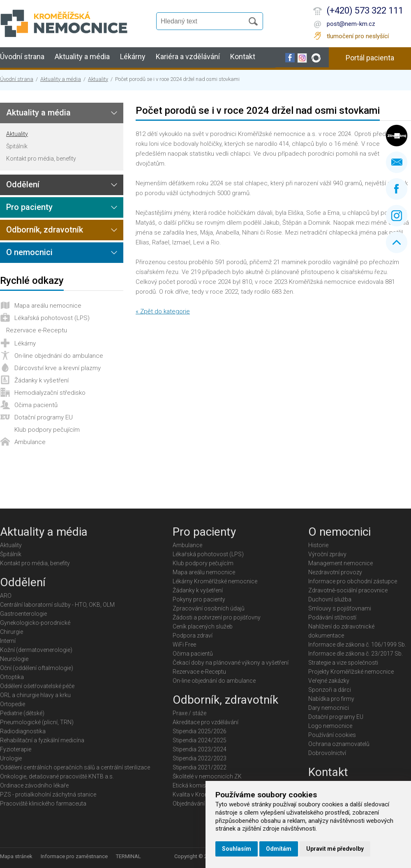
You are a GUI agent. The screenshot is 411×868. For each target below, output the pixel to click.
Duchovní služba (330, 599)
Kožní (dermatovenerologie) (36, 650)
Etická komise (191, 785)
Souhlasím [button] (237, 849)
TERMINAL (128, 856)
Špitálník (17, 146)
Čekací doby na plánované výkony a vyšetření (231, 663)
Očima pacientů (36, 405)
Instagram (397, 216)
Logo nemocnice (330, 726)
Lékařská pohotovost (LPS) (52, 318)
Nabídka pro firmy (331, 699)
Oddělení (23, 184)
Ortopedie (13, 704)
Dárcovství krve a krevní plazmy (58, 368)
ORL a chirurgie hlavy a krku (35, 695)
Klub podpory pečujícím (47, 430)
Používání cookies (332, 735)
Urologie (11, 758)
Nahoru (397, 242)
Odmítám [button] (279, 849)
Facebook (397, 189)
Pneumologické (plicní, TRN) (37, 722)
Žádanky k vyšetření (42, 380)
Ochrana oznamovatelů (339, 744)
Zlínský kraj (397, 136)
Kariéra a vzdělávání (188, 56)
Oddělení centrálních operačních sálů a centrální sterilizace (75, 767)
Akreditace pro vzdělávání (205, 722)
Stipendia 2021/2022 (200, 767)
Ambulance (30, 442)
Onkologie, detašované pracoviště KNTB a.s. (57, 776)
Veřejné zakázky (329, 681)
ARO (6, 596)
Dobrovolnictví (327, 753)
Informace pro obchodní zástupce (353, 581)
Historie (318, 545)
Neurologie (14, 659)
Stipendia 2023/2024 (200, 749)
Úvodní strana (22, 56)
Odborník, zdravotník (45, 230)
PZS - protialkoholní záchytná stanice (48, 794)
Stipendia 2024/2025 (200, 740)
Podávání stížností (332, 617)
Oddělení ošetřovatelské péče (37, 686)
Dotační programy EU (44, 417)
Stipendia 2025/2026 (200, 731)
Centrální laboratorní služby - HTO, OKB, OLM (57, 605)
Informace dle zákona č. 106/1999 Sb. (357, 645)
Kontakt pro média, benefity (41, 159)
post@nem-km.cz (351, 24)
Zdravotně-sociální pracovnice (348, 590)
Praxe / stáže (189, 713)
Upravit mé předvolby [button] (335, 849)
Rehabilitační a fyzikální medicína (42, 740)
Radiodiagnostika (23, 731)
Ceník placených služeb (203, 626)
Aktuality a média (82, 56)
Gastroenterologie (23, 614)
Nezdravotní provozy (335, 572)
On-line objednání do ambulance (59, 356)
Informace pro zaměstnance (74, 856)
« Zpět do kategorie (163, 311)
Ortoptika (12, 677)
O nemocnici (29, 252)
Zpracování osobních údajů (209, 608)
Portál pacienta (370, 58)
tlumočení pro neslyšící (358, 36)
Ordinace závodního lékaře (34, 785)
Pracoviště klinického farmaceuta (43, 804)
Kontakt (243, 56)
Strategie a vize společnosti (343, 663)
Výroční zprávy (327, 554)
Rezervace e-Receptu (37, 330)
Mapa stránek (16, 856)
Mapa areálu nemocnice (48, 306)
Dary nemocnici (329, 708)
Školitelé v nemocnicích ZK (207, 776)
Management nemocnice (341, 563)
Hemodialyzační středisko (50, 393)
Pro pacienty (29, 207)
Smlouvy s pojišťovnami (340, 608)
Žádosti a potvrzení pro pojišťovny (217, 617)
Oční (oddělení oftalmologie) (37, 668)
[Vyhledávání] (204, 21)
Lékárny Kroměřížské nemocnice (215, 581)
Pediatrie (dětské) (22, 713)
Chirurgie (12, 632)
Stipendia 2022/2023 (200, 758)
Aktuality (98, 79)
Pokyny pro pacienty (199, 599)
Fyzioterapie (16, 749)
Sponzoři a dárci (330, 690)
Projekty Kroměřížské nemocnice (351, 672)
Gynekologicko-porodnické (35, 623)
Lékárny (133, 56)
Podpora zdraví (193, 635)
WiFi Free (184, 645)
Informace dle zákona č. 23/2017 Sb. (356, 654)
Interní (8, 641)
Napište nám (397, 162)
